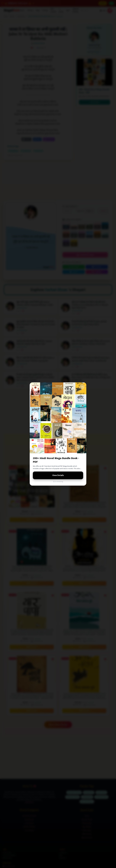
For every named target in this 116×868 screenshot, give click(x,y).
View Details (58, 475)
